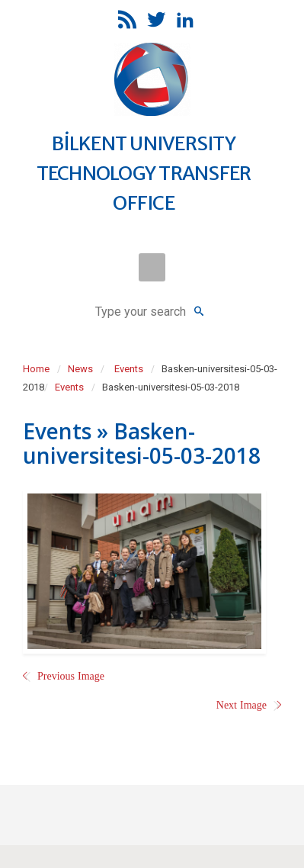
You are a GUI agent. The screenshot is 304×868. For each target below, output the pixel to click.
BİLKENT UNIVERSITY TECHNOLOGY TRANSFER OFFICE (144, 173)
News (80, 369)
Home (36, 369)
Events (129, 369)
